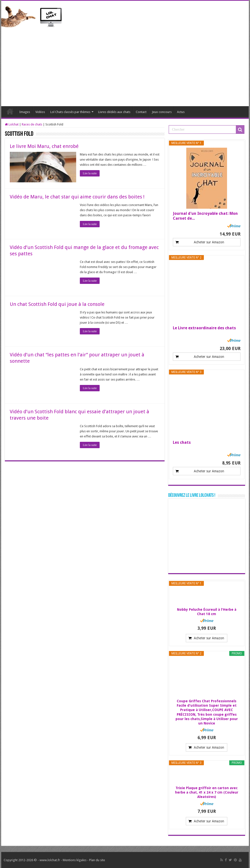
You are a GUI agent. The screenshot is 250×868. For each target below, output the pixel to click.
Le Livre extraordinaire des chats (204, 328)
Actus (181, 112)
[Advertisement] (125, 65)
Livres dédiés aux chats (114, 112)
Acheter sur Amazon (209, 242)
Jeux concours (162, 112)
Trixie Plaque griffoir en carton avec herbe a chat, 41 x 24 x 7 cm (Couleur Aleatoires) (207, 792)
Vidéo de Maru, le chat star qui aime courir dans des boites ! (77, 197)
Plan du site (97, 860)
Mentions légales (75, 860)
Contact (141, 112)
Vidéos (40, 112)
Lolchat (10, 111)
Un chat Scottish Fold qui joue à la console (57, 304)
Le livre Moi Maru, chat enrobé (44, 146)
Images (25, 112)
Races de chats (32, 124)
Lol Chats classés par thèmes (70, 112)
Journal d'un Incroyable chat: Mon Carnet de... (205, 216)
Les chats (182, 442)
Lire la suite (90, 173)
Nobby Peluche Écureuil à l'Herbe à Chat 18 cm (207, 612)
